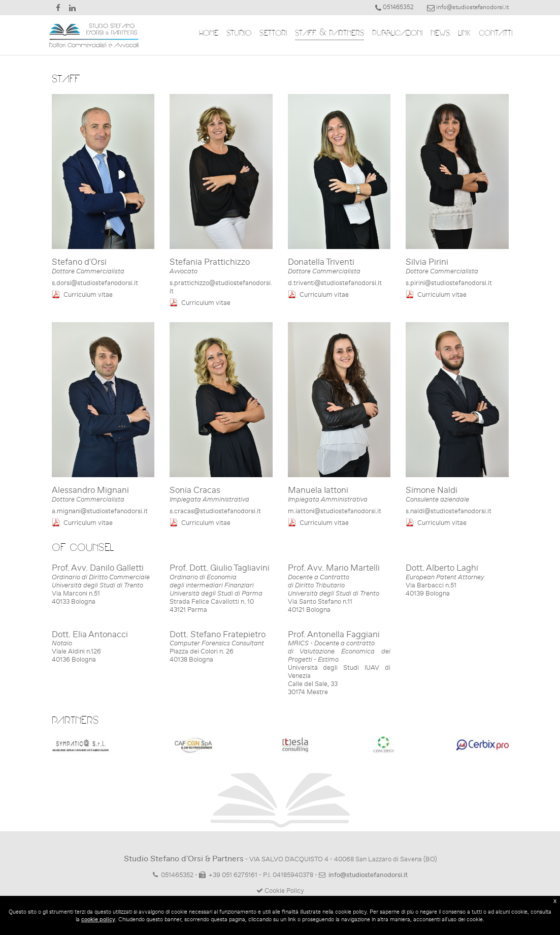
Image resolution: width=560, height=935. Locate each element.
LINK (461, 34)
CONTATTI (492, 34)
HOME (205, 34)
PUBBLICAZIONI (394, 34)
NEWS (437, 34)
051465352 (177, 875)
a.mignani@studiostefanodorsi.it (100, 511)
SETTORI (270, 34)
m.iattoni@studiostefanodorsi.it (335, 511)
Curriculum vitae (88, 294)
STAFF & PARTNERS (326, 34)
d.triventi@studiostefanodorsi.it (335, 283)
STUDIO (235, 34)
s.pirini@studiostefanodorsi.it (449, 283)
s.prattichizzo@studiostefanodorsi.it (221, 287)
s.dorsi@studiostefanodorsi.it (95, 283)
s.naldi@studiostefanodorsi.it (449, 511)
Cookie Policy (280, 891)
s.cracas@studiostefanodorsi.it (215, 511)
